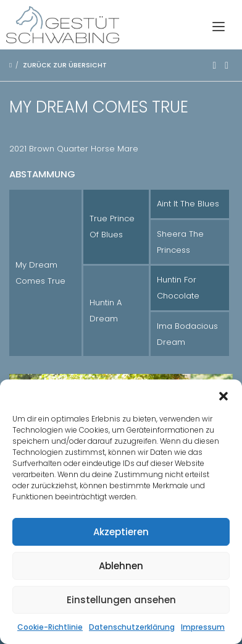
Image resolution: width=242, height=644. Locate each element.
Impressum (203, 627)
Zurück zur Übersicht (65, 65)
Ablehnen (121, 566)
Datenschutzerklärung (132, 627)
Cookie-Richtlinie (50, 627)
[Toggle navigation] (219, 24)
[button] (223, 395)
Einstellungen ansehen (121, 600)
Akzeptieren (121, 532)
